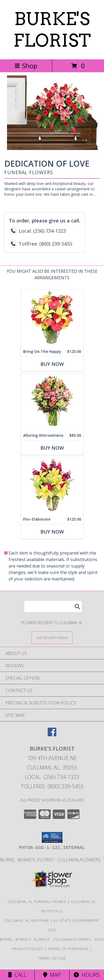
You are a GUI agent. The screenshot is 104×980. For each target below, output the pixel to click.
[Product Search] (53, 606)
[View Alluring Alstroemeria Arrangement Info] (52, 402)
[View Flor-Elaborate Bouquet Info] (52, 486)
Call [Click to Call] (17, 975)
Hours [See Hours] (87, 975)
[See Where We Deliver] (52, 637)
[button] (52, 837)
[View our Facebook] (52, 735)
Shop (26, 66)
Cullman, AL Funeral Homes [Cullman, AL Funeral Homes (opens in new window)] (37, 902)
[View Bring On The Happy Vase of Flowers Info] (52, 318)
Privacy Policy (28, 949)
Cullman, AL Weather (27, 920)
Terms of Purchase (68, 949)
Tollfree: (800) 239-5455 (52, 786)
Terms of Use (52, 958)
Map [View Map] (52, 975)
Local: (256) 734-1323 (52, 777)
